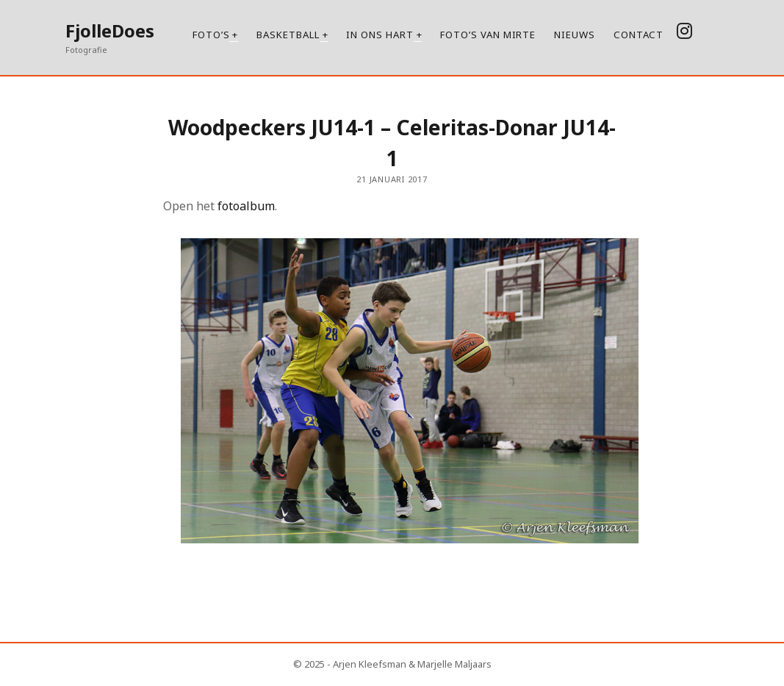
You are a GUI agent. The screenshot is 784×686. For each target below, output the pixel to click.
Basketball (288, 35)
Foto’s (211, 35)
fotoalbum (245, 206)
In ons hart (380, 35)
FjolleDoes (110, 31)
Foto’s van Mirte (488, 35)
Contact (639, 35)
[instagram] (684, 31)
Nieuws (575, 35)
